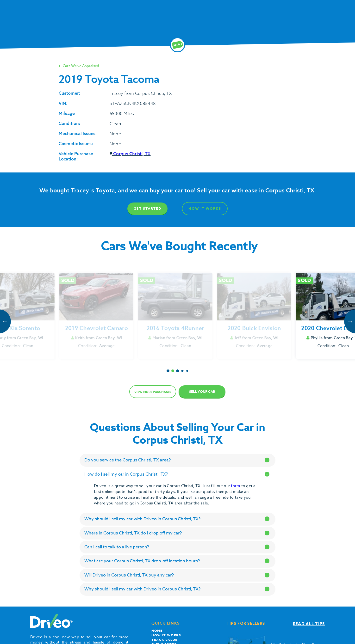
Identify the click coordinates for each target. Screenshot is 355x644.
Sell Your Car (202, 392)
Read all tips (309, 624)
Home (157, 631)
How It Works (205, 209)
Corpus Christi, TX (130, 154)
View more (153, 392)
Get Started (147, 209)
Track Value (164, 640)
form (236, 486)
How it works (166, 635)
